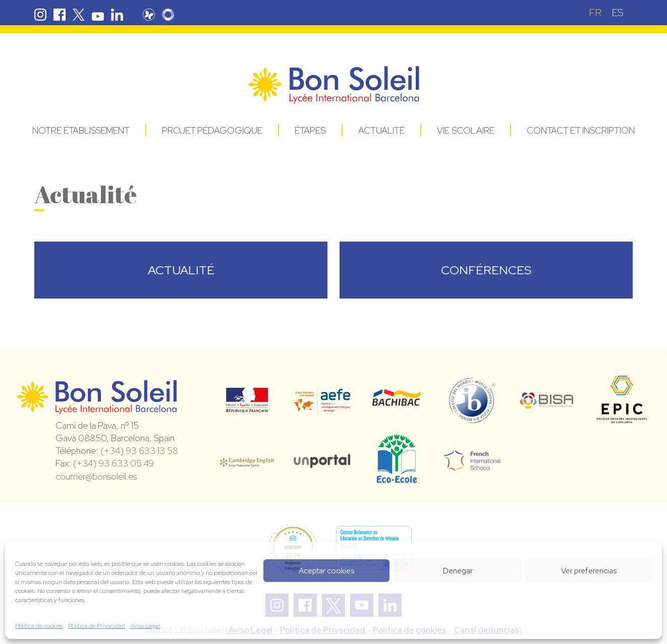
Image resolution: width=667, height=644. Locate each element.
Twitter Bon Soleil (79, 15)
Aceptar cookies (326, 571)
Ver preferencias (589, 571)
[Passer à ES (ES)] (618, 12)
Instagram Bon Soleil (40, 15)
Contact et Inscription (581, 130)
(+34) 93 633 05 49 (114, 463)
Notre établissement (81, 130)
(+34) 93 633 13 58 (139, 451)
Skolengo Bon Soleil (173, 15)
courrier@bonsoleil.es (96, 476)
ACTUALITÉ (181, 270)
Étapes (310, 130)
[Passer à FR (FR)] (595, 12)
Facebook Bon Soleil (60, 15)
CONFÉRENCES (486, 270)
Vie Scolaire (466, 130)
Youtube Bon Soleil (98, 15)
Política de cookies (39, 626)
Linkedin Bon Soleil (117, 15)
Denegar (458, 571)
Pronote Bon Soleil (154, 15)
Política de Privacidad (97, 626)
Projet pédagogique (212, 130)
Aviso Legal (145, 626)
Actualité (381, 130)
